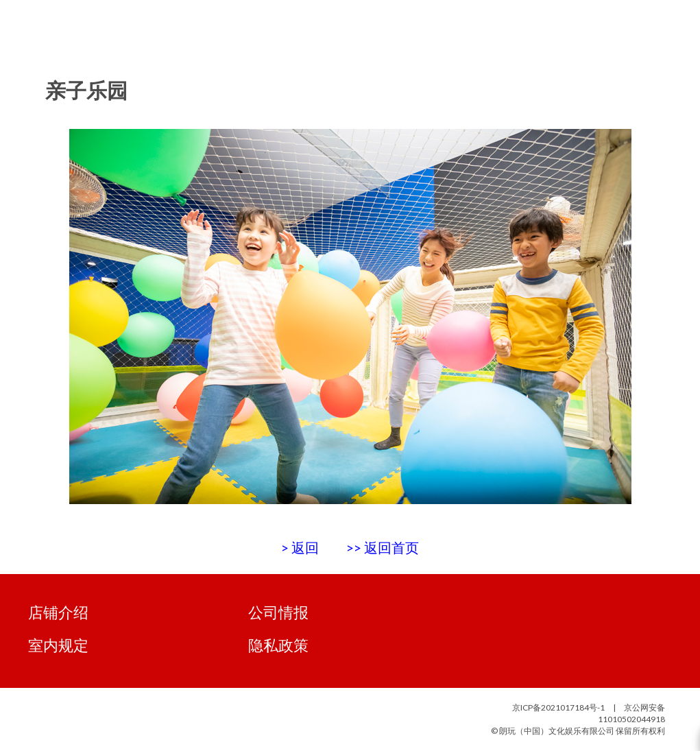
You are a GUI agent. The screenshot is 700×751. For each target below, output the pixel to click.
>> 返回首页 (383, 547)
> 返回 (300, 547)
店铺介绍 (58, 612)
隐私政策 (278, 645)
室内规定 (58, 645)
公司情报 (278, 612)
